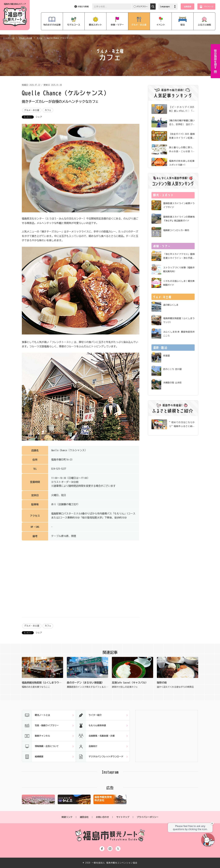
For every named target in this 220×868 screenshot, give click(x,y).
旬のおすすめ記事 (52, 25)
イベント (161, 25)
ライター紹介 (89, 715)
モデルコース (74, 25)
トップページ (9, 38)
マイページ (209, 7)
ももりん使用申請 (91, 726)
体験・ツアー (117, 25)
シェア (39, 117)
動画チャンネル (36, 736)
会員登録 (188, 7)
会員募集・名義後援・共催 (95, 736)
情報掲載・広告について (40, 746)
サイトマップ (123, 817)
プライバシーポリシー (148, 817)
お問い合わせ (102, 817)
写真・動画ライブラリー (40, 726)
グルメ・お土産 (139, 25)
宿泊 (183, 25)
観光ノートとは (36, 715)
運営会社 (84, 817)
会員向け (87, 746)
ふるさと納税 (204, 25)
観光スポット (95, 25)
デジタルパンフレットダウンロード (100, 757)
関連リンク (67, 817)
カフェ (39, 38)
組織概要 (33, 757)
